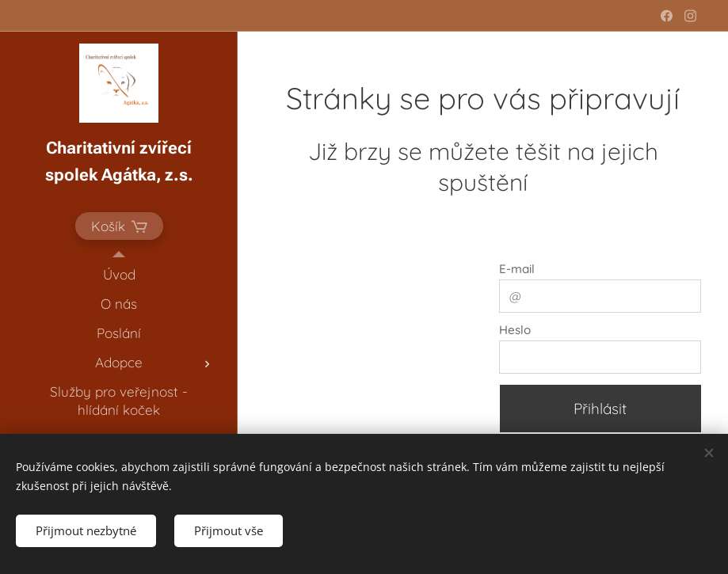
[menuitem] (119, 274)
